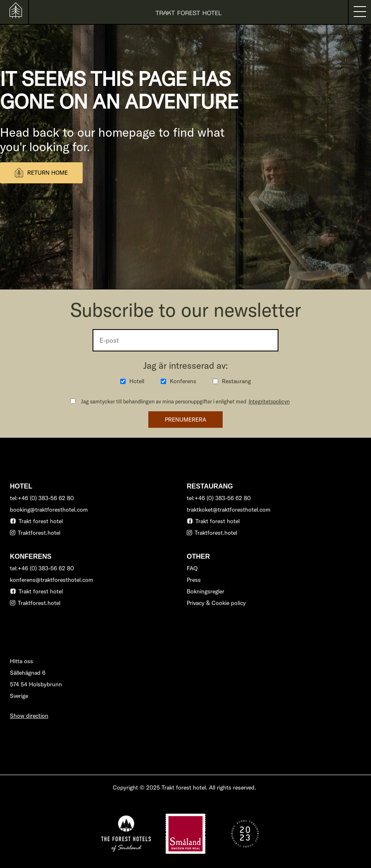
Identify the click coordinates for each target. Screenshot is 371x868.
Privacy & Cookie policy (216, 603)
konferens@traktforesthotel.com (51, 580)
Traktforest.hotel (39, 533)
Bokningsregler (206, 591)
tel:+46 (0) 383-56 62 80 (42, 498)
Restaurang (236, 381)
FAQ (192, 568)
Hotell (137, 381)
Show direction (29, 716)
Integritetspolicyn (269, 401)
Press (194, 580)
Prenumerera (185, 420)
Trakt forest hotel (41, 521)
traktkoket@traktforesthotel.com (228, 510)
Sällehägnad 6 (28, 673)
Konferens (183, 381)
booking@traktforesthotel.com (49, 510)
